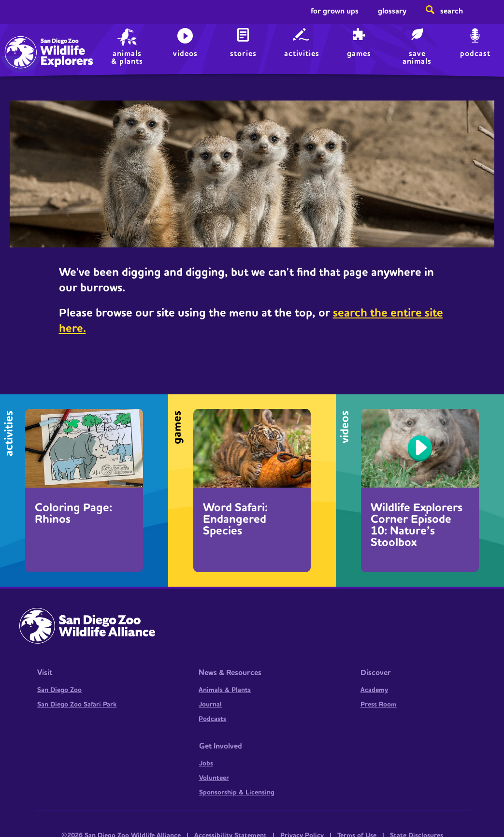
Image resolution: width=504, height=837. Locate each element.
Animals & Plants (225, 690)
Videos (185, 54)
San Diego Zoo (59, 690)
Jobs (206, 764)
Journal (210, 705)
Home (29, 41)
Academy (374, 690)
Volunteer (214, 778)
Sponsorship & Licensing (237, 793)
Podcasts (212, 719)
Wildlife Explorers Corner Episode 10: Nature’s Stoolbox (417, 525)
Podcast (475, 54)
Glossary (392, 11)
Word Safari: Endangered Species (235, 520)
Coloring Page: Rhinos (73, 514)
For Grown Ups (335, 11)
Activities (302, 54)
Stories (243, 54)
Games (359, 54)
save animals (417, 58)
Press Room (379, 705)
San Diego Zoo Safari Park (77, 705)
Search (452, 11)
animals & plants (127, 58)
